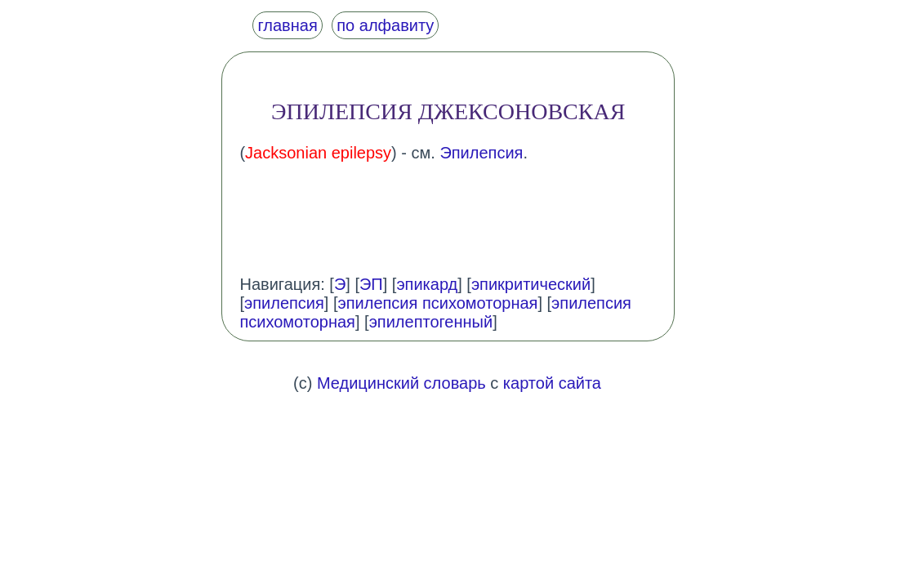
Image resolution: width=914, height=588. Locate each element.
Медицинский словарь (401, 383)
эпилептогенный (431, 322)
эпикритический (531, 284)
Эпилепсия (481, 153)
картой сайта (552, 383)
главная (287, 25)
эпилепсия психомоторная (438, 303)
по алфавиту (385, 25)
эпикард (427, 284)
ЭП (371, 284)
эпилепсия (284, 303)
